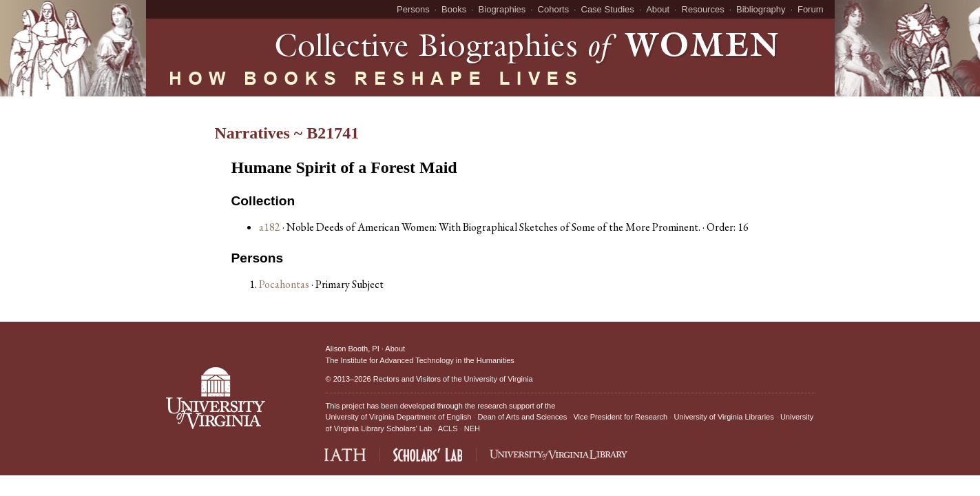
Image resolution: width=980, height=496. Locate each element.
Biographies (502, 9)
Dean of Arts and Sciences (523, 417)
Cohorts (554, 9)
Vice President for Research (620, 417)
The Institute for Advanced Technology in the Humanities (419, 360)
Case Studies (608, 9)
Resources (703, 9)
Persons (413, 9)
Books (454, 9)
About (658, 9)
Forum (811, 9)
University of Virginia (499, 379)
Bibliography (761, 9)
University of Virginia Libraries (723, 417)
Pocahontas (285, 284)
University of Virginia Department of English (398, 417)
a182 (270, 227)
